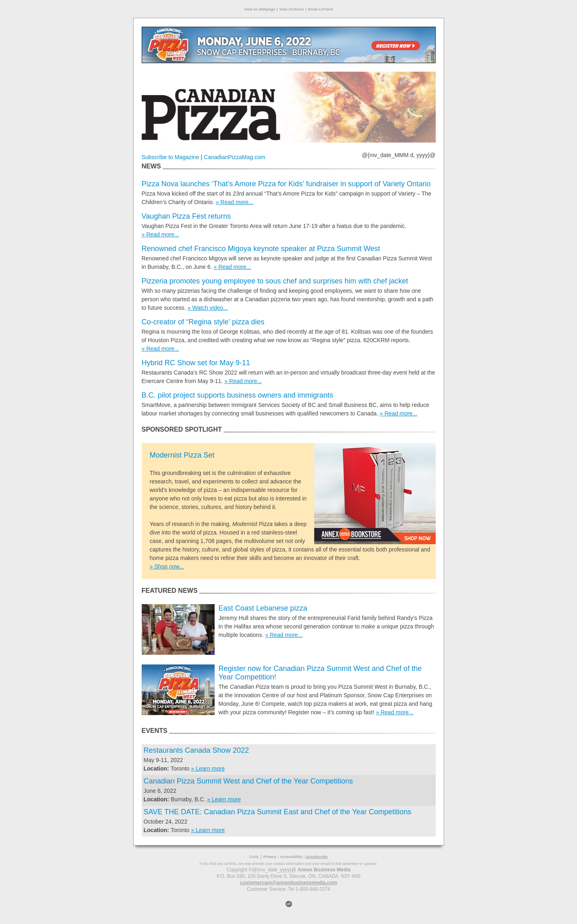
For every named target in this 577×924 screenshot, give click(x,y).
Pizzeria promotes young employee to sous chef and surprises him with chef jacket (275, 281)
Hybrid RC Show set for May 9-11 (196, 363)
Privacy (270, 857)
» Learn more (208, 769)
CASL (254, 857)
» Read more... (235, 202)
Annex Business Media (324, 870)
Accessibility (291, 857)
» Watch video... (208, 308)
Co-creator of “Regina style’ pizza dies (203, 322)
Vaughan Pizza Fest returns (186, 216)
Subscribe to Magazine (170, 157)
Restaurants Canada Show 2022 (196, 750)
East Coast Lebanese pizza (263, 608)
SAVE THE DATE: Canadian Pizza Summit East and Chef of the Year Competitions (278, 812)
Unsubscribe (317, 857)
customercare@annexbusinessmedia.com (289, 883)
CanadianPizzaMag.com (234, 157)
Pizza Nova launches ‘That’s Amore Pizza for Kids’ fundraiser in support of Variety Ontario (286, 184)
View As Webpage (260, 9)
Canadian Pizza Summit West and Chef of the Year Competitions (248, 781)
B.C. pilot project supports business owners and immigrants (237, 395)
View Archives (292, 9)
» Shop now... (167, 566)
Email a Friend (321, 9)
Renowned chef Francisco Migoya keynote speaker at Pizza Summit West (261, 249)
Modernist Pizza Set (182, 455)
